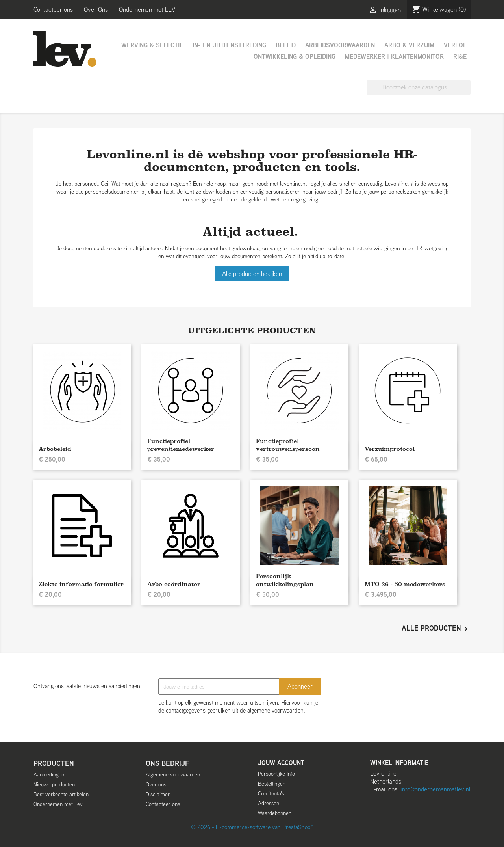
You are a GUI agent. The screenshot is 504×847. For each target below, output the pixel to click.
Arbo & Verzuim (409, 45)
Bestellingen (272, 784)
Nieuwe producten (54, 784)
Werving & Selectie (152, 45)
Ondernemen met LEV (147, 10)
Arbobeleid (55, 449)
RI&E (460, 57)
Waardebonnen (275, 813)
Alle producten (436, 629)
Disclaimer (158, 794)
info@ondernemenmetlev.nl (435, 789)
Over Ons (96, 10)
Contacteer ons (53, 10)
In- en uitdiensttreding (229, 45)
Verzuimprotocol (390, 449)
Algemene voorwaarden (173, 774)
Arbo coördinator (174, 584)
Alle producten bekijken (252, 274)
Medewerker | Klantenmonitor (394, 57)
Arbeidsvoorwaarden (340, 45)
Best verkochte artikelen (61, 794)
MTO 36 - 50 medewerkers (405, 584)
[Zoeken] (419, 87)
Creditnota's (271, 793)
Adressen (269, 803)
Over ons (156, 784)
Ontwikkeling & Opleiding (295, 57)
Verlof (455, 45)
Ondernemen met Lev (58, 804)
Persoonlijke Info (276, 774)
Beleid (286, 45)
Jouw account (281, 763)
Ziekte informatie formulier (81, 584)
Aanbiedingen (49, 774)
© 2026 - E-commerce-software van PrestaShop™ (252, 827)
